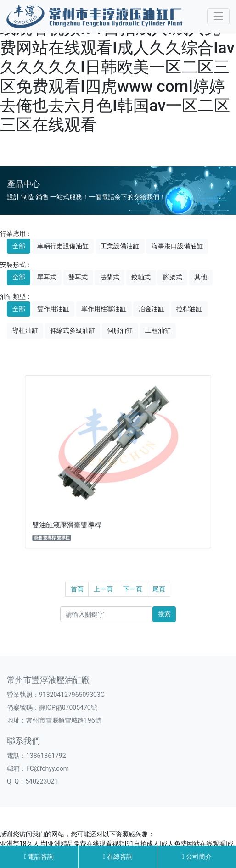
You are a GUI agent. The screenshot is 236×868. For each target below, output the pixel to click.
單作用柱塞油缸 (104, 309)
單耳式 (47, 277)
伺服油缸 (120, 330)
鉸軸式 (141, 277)
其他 (201, 277)
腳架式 (173, 277)
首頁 (77, 589)
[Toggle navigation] (218, 16)
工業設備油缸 (120, 246)
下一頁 (133, 589)
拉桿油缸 (189, 309)
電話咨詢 (39, 857)
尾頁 (159, 589)
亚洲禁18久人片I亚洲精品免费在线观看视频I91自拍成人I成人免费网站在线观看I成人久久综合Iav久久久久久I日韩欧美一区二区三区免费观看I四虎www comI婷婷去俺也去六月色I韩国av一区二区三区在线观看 (117, 67)
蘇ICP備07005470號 (68, 707)
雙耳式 (78, 277)
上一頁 (103, 589)
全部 (19, 246)
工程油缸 (158, 330)
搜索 (164, 614)
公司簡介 (197, 857)
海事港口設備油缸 (177, 246)
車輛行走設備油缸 (63, 246)
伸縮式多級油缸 (73, 330)
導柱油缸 (25, 330)
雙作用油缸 (53, 309)
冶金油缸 (152, 309)
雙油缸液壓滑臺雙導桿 (89, 498)
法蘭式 (110, 277)
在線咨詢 (118, 857)
